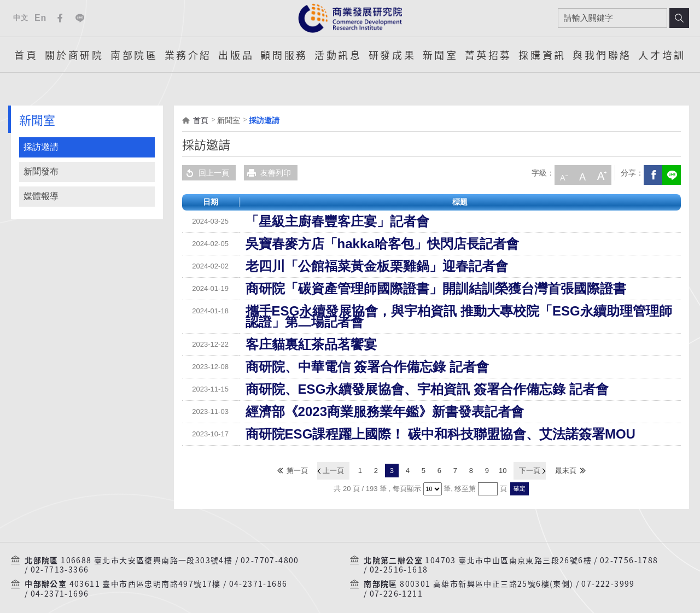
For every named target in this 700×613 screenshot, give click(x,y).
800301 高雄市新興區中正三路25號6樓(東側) (486, 569)
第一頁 (299, 458)
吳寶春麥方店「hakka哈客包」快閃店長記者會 (325, 244)
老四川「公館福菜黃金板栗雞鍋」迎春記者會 (322, 266)
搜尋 (679, 18)
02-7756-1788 (629, 546)
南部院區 (134, 55)
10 (503, 458)
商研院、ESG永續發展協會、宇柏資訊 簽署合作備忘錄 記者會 (351, 378)
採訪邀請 (41, 147)
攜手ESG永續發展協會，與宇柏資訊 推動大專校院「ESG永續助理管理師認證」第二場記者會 (404, 311)
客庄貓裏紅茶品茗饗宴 (284, 334)
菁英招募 (488, 55)
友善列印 (267, 173)
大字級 (599, 173)
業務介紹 (188, 55)
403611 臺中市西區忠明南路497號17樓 (145, 569)
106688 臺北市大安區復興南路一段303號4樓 (147, 546)
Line (80, 18)
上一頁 (335, 458)
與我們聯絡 (602, 55)
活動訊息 (338, 55)
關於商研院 (74, 55)
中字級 (581, 173)
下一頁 (528, 458)
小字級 (562, 173)
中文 (21, 18)
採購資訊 (542, 55)
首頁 (26, 55)
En (40, 18)
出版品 (236, 55)
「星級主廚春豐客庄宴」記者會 (299, 221)
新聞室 (441, 55)
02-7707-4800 (270, 546)
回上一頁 (206, 173)
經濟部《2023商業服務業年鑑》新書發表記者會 (327, 401)
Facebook (60, 18)
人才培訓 (662, 55)
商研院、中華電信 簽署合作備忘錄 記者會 (317, 356)
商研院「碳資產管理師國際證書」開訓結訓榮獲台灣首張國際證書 (357, 289)
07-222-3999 (608, 569)
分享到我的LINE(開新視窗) (670, 173)
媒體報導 (41, 196)
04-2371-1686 (258, 569)
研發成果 (392, 55)
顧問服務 (284, 55)
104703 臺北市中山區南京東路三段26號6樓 (508, 546)
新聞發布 (41, 171)
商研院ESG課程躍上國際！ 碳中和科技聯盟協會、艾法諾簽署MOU (359, 423)
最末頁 (564, 458)
